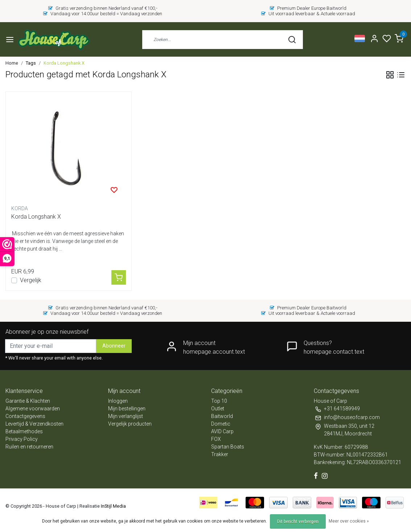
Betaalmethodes (24, 431)
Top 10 (219, 401)
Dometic (221, 424)
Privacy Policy (22, 439)
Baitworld (222, 416)
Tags (31, 63)
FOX (216, 439)
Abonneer (114, 346)
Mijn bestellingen (127, 409)
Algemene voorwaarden (33, 409)
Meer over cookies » (349, 521)
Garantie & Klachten (28, 401)
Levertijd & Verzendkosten (34, 424)
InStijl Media (113, 506)
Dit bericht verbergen (298, 521)
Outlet (218, 409)
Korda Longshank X (64, 63)
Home (12, 63)
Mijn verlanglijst (126, 416)
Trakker (220, 454)
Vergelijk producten (130, 424)
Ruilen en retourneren (29, 447)
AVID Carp (222, 431)
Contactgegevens (25, 416)
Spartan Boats (228, 447)
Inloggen (118, 401)
